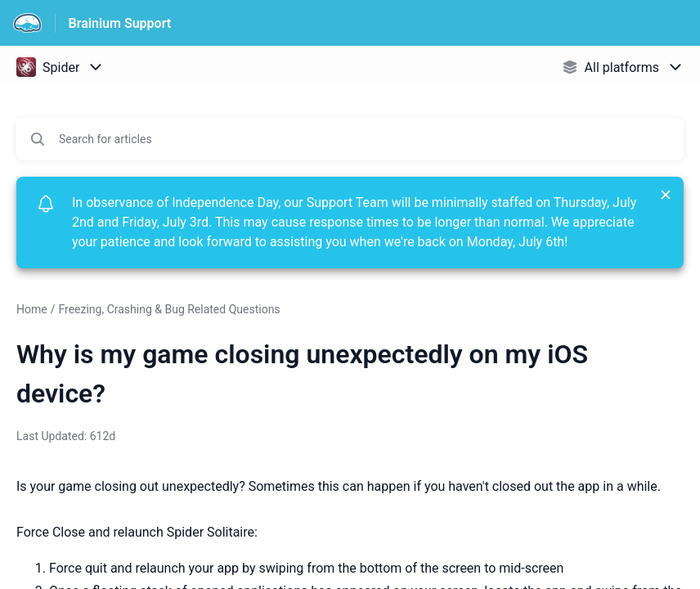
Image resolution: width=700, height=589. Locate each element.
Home (32, 309)
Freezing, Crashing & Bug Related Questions (169, 309)
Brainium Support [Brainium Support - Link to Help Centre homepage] (120, 23)
